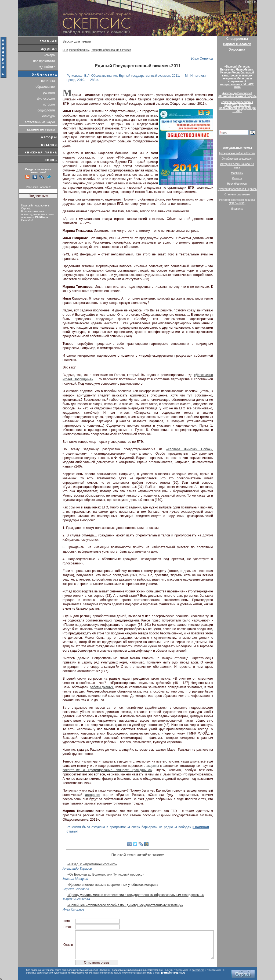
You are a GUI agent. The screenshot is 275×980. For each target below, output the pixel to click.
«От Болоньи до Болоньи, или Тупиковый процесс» (106, 874)
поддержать (3, 57)
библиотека (44, 74)
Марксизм (237, 173)
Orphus (26, 208)
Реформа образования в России (111, 50)
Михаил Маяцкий (75, 879)
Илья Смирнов (202, 59)
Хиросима (237, 50)
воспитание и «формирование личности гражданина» (107, 770)
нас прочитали (44, 61)
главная (48, 41)
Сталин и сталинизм (237, 194)
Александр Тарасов (77, 869)
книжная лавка (41, 152)
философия (46, 99)
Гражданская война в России (237, 153)
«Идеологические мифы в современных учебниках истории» (113, 885)
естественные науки (40, 122)
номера (49, 55)
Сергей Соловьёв (76, 889)
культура (48, 116)
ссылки (49, 145)
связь (51, 160)
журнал (49, 49)
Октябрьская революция (237, 159)
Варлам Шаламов (237, 44)
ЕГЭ (65, 50)
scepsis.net (198, 970)
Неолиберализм (79, 50)
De (254, 2)
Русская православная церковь (237, 189)
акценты (153, 766)
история (49, 104)
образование (45, 87)
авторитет (93, 795)
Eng (248, 2)
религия (49, 93)
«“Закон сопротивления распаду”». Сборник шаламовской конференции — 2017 (237, 107)
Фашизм (237, 178)
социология (46, 110)
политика (48, 81)
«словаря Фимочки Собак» (189, 449)
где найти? (47, 67)
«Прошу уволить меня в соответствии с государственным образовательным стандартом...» (136, 895)
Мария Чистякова (76, 899)
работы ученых (101, 687)
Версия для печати (77, 41)
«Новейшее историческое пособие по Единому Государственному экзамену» (125, 905)
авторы (49, 137)
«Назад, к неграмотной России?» (92, 864)
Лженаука (237, 209)
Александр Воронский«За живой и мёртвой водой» (237, 95)
